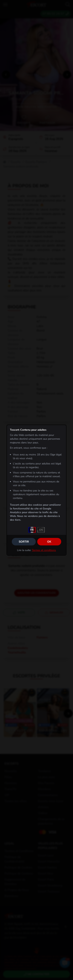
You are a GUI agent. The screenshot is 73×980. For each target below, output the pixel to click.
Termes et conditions (44, 550)
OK (49, 542)
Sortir (24, 542)
